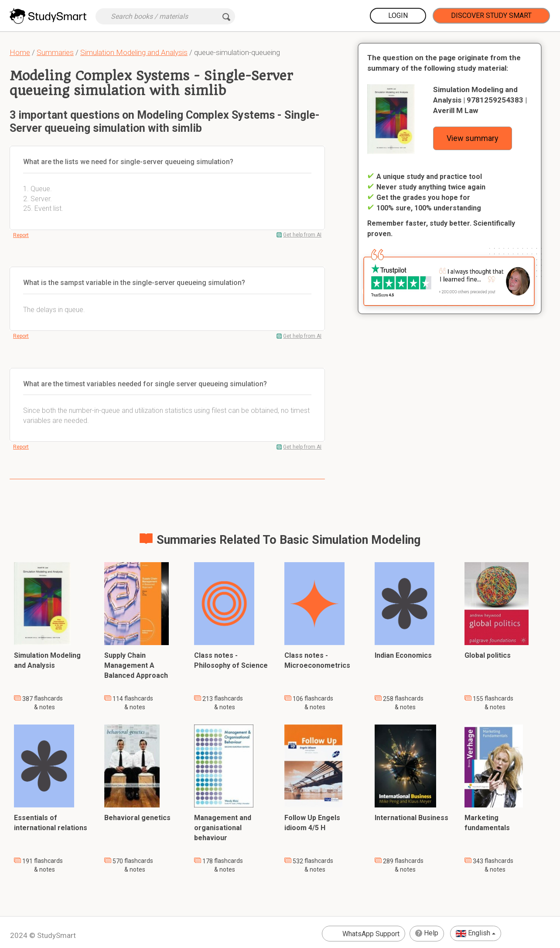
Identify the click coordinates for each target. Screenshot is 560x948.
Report (21, 235)
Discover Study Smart (491, 15)
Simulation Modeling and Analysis (134, 52)
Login (398, 15)
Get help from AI (302, 235)
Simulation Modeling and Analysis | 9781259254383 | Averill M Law (480, 100)
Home (20, 52)
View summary (473, 138)
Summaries (55, 52)
